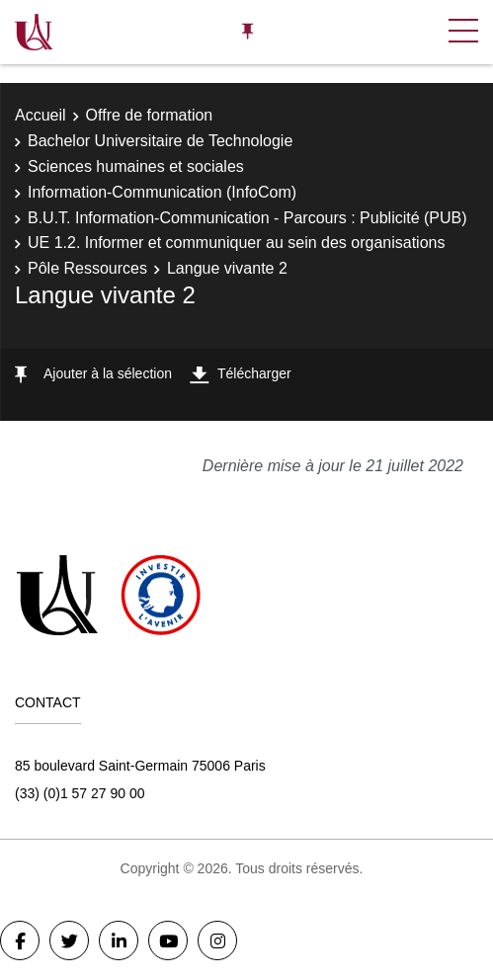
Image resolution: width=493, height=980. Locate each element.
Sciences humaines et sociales (136, 166)
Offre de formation (150, 115)
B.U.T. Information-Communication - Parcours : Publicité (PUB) (247, 218)
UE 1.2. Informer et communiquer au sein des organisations (236, 243)
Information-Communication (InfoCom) (162, 192)
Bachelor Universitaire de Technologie (160, 141)
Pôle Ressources (87, 268)
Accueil (41, 115)
